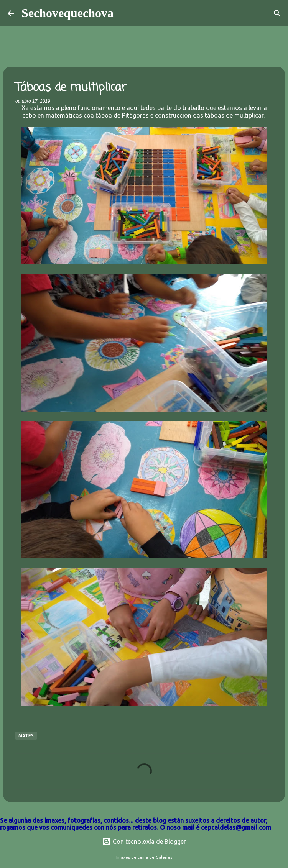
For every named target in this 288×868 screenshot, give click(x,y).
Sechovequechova (67, 13)
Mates (26, 736)
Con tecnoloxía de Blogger (144, 842)
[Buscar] (124, 13)
